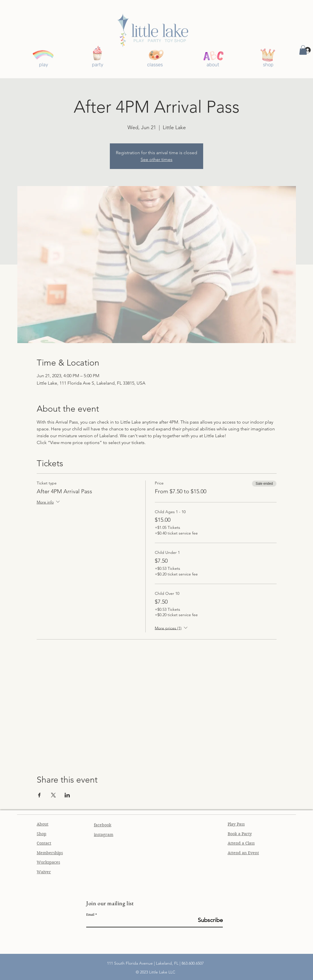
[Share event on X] (53, 795)
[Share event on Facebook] (39, 795)
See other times (156, 159)
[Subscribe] (208, 920)
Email (90, 915)
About (43, 824)
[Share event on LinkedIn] (67, 795)
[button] (303, 50)
